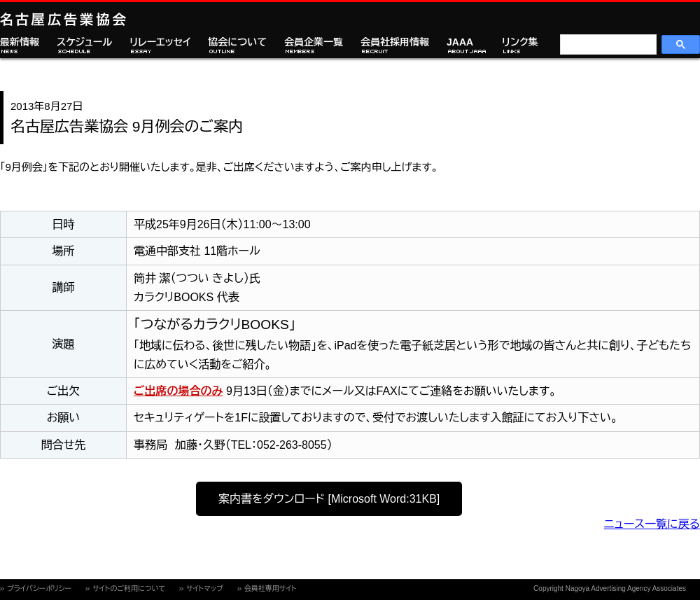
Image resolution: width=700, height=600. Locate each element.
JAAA (460, 42)
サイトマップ (205, 588)
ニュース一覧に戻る (652, 524)
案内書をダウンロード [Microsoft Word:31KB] (329, 499)
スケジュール (84, 42)
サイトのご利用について (129, 588)
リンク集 (520, 42)
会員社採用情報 (395, 42)
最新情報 (20, 42)
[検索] (607, 45)
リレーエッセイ (160, 42)
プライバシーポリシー (39, 588)
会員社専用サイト (271, 588)
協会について (237, 42)
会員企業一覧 (314, 42)
